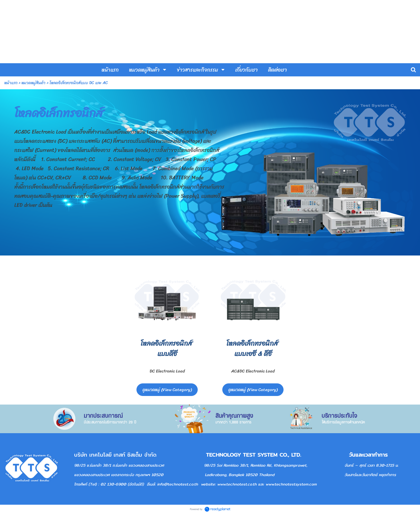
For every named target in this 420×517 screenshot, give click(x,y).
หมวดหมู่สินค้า (33, 83)
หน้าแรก (11, 83)
